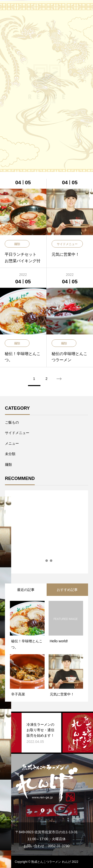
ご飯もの (12, 422)
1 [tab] (42, 561)
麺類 (8, 465)
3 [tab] (51, 561)
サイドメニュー (17, 433)
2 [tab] (47, 561)
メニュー (12, 443)
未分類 (10, 454)
